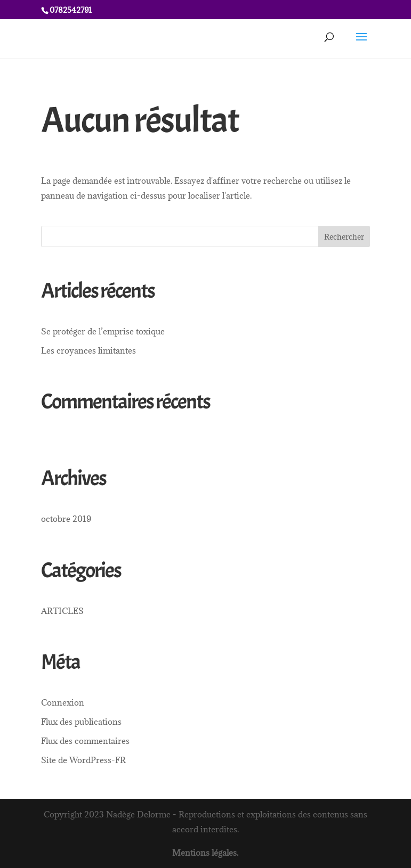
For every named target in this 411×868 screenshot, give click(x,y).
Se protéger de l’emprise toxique (103, 331)
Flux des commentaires (85, 741)
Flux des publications (81, 722)
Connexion (63, 702)
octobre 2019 (66, 519)
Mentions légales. (205, 853)
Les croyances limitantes (88, 350)
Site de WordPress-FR (83, 760)
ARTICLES (62, 611)
